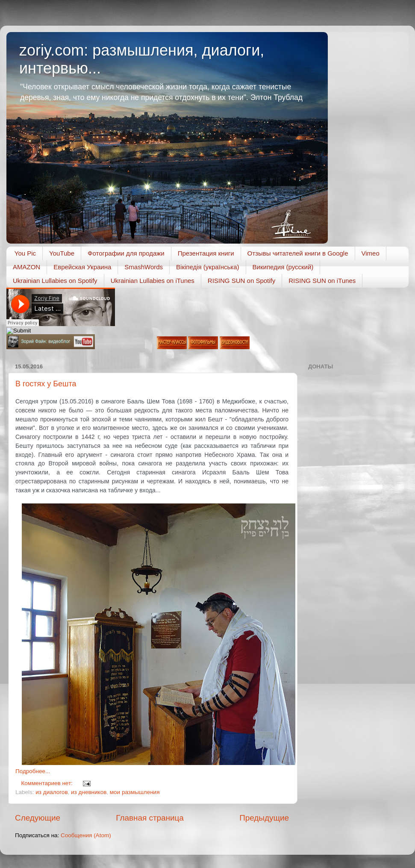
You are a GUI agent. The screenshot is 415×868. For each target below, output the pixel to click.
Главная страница (150, 818)
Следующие (38, 818)
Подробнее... (33, 771)
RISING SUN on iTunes (322, 281)
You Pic (25, 253)
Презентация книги (206, 253)
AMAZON (26, 267)
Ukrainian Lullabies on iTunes (153, 281)
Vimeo (371, 253)
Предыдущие (264, 818)
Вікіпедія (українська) (207, 267)
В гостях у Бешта (46, 384)
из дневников (89, 792)
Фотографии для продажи (126, 253)
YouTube (62, 253)
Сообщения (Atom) (86, 835)
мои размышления (135, 792)
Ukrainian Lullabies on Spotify (55, 281)
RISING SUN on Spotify (241, 281)
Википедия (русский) (283, 267)
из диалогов (52, 792)
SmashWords (144, 267)
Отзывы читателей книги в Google (298, 253)
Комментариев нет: (48, 783)
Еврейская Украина (82, 267)
